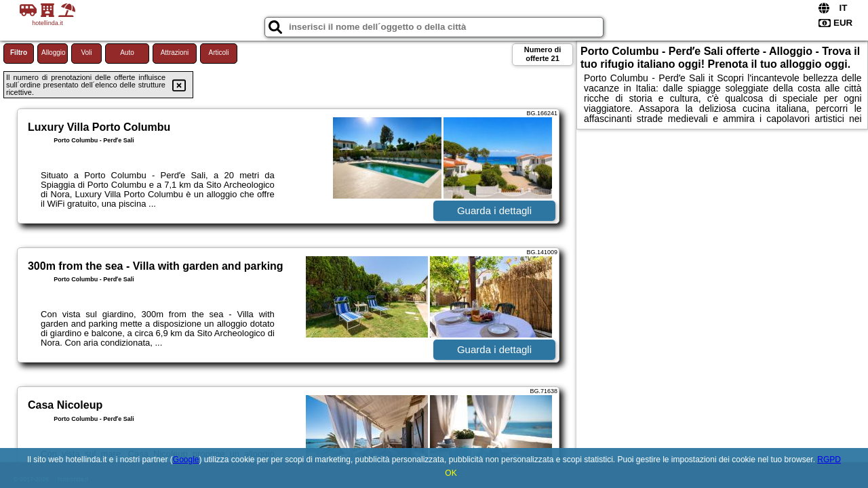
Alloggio (54, 53)
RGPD (829, 460)
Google (186, 460)
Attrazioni (175, 53)
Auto (127, 53)
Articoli (218, 53)
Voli (86, 53)
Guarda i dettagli (494, 210)
